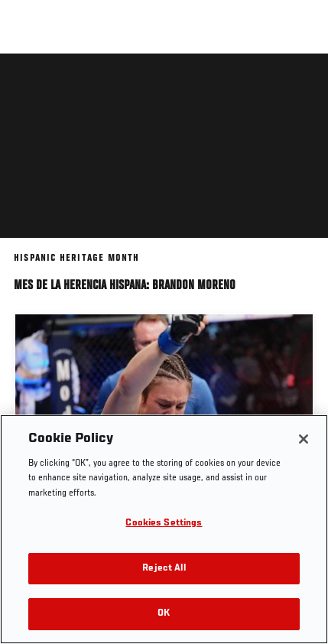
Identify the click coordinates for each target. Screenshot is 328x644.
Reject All (164, 569)
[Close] (304, 439)
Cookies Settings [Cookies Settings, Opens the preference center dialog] (164, 524)
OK (164, 614)
